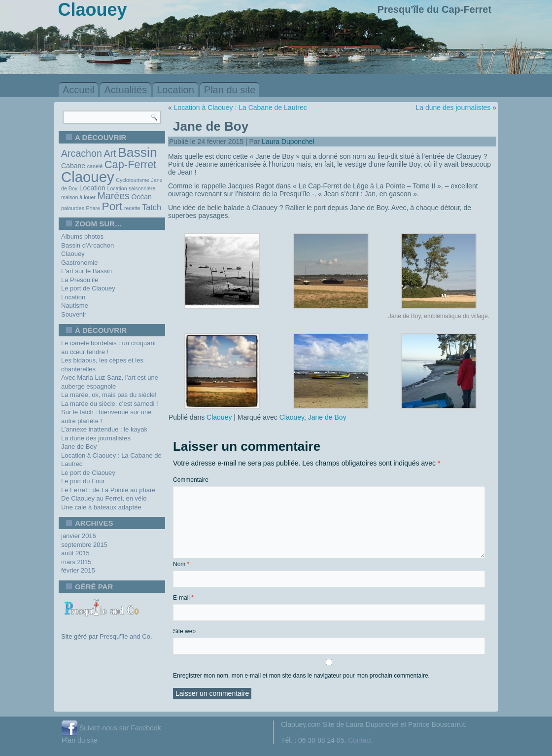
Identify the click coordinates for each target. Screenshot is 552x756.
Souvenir (74, 314)
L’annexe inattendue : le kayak (104, 429)
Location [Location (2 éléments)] (92, 188)
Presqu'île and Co (125, 636)
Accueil (78, 90)
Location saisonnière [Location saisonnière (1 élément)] (131, 188)
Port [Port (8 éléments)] (112, 206)
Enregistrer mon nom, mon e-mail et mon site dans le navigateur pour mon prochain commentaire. (301, 676)
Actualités (125, 90)
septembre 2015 (84, 545)
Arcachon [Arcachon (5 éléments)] (82, 153)
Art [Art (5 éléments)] (110, 153)
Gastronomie (79, 263)
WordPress (239, 749)
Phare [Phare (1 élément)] (93, 208)
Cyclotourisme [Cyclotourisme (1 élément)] (133, 180)
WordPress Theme (283, 749)
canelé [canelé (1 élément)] (95, 166)
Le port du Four (83, 481)
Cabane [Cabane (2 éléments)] (73, 166)
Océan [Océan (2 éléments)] (142, 197)
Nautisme (75, 306)
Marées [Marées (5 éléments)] (114, 196)
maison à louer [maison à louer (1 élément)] (78, 197)
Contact (360, 740)
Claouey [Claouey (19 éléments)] (88, 177)
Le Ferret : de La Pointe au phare (108, 490)
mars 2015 (76, 562)
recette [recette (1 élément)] (132, 208)
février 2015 (78, 570)
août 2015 (75, 553)
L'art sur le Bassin (86, 271)
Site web (184, 631)
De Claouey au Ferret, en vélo (104, 498)
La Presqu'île (80, 280)
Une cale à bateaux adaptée (101, 507)
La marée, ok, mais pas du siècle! (109, 395)
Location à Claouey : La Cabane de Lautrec (241, 108)
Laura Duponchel (288, 142)
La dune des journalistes (96, 438)
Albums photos (82, 236)
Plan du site (230, 90)
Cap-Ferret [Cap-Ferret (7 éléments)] (131, 164)
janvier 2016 (79, 536)
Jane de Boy (79, 447)
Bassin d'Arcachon (87, 245)
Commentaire (191, 480)
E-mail (183, 598)
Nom (181, 564)
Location (175, 90)
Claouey (73, 254)
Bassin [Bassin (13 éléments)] (138, 152)
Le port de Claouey (88, 288)
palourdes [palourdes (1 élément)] (73, 208)
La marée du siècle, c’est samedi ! (110, 404)
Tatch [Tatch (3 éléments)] (152, 207)
